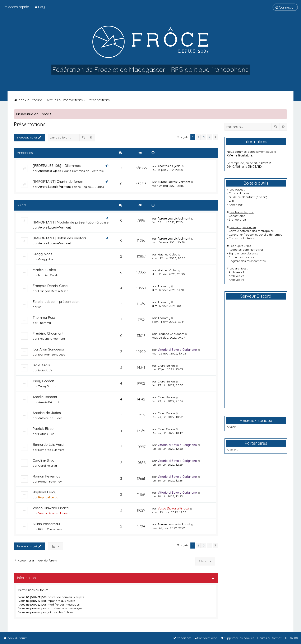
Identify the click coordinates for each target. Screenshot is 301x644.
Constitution (237, 216)
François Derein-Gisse (50, 286)
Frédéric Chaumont (48, 333)
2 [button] (198, 137)
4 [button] (210, 137)
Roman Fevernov (47, 476)
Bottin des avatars (241, 257)
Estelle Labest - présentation (56, 302)
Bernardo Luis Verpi (48, 444)
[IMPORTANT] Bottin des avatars (59, 238)
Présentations (30, 124)
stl (40, 307)
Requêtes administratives (246, 250)
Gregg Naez (42, 254)
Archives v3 (236, 276)
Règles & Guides (93, 187)
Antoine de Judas (47, 413)
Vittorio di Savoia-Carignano (177, 350)
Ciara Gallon (166, 366)
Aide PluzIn (236, 205)
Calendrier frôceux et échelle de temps (255, 235)
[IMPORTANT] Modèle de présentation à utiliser (71, 222)
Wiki (231, 201)
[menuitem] (40, 7)
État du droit (237, 220)
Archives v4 (236, 280)
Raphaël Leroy (44, 492)
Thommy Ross (44, 317)
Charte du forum (240, 193)
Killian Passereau (46, 524)
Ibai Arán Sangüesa (48, 349)
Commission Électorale (88, 171)
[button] (216, 137)
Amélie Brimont (45, 397)
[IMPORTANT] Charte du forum (58, 181)
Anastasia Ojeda (50, 171)
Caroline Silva (43, 460)
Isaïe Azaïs (41, 365)
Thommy (164, 286)
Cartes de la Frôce (242, 238)
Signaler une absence (244, 253)
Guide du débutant (242, 197)
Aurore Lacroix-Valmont (55, 187)
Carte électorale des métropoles (251, 231)
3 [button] (204, 137)
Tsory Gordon (43, 381)
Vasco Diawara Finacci (51, 508)
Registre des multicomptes (247, 261)
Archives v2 (236, 272)
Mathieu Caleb (168, 254)
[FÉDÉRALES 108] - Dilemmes (57, 166)
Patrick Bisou (43, 429)
